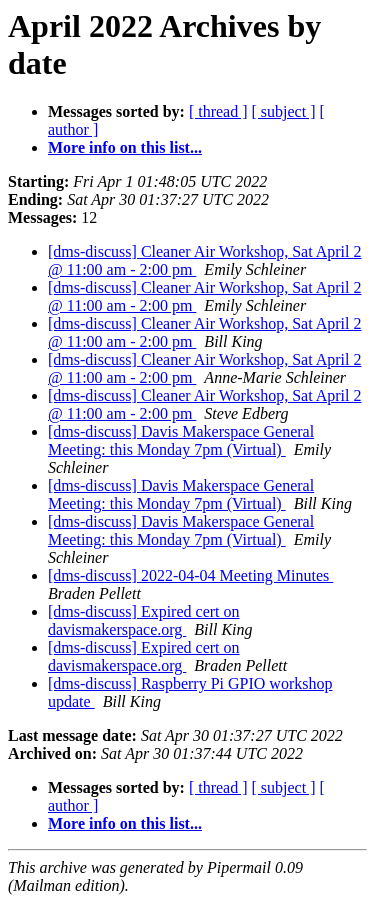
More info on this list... (125, 147)
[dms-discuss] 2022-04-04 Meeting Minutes (190, 575)
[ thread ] (218, 111)
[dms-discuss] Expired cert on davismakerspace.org (144, 620)
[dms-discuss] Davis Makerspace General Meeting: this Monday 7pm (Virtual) (181, 440)
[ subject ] (284, 111)
